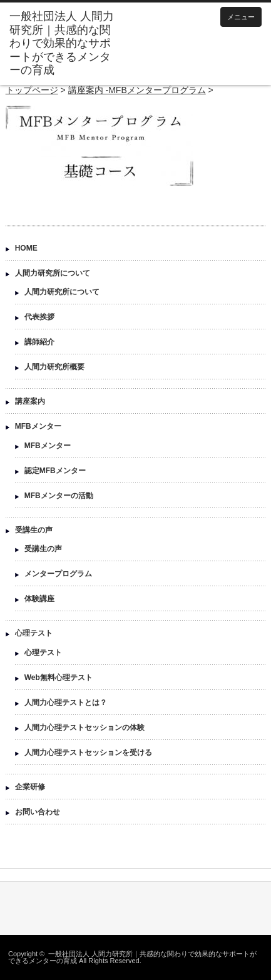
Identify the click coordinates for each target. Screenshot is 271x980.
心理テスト (34, 633)
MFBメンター (38, 426)
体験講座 (39, 599)
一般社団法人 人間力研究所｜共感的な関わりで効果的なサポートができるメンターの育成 (132, 957)
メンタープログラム (58, 574)
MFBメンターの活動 (59, 496)
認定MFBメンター (55, 471)
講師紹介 (39, 342)
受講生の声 (34, 530)
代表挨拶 (39, 317)
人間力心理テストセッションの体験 (84, 727)
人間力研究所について (53, 273)
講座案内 (30, 401)
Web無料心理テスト (59, 677)
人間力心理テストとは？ (66, 702)
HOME (26, 248)
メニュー (241, 17)
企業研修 (30, 787)
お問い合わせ (38, 812)
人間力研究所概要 (54, 367)
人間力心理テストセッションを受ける (88, 752)
